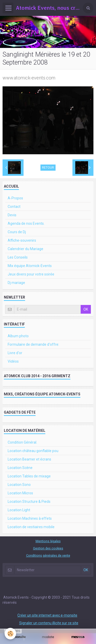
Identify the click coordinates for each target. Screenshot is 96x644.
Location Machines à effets (30, 518)
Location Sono (19, 485)
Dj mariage (16, 283)
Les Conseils (18, 257)
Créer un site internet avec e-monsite (47, 615)
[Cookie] (10, 634)
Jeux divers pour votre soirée (31, 274)
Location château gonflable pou (33, 451)
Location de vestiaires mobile (31, 527)
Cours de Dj (17, 232)
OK (86, 309)
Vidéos (13, 361)
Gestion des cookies (48, 548)
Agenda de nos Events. (26, 223)
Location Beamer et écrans (29, 459)
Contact (14, 207)
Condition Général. (22, 442)
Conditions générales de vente (48, 555)
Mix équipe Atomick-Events (30, 266)
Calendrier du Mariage (25, 249)
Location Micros (20, 493)
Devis (12, 215)
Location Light (19, 510)
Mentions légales (48, 541)
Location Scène (20, 468)
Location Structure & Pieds (29, 502)
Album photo (18, 336)
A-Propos (15, 198)
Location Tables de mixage (29, 476)
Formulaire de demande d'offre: (33, 344)
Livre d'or (15, 353)
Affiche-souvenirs (22, 240)
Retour (48, 168)
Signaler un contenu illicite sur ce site (49, 623)
